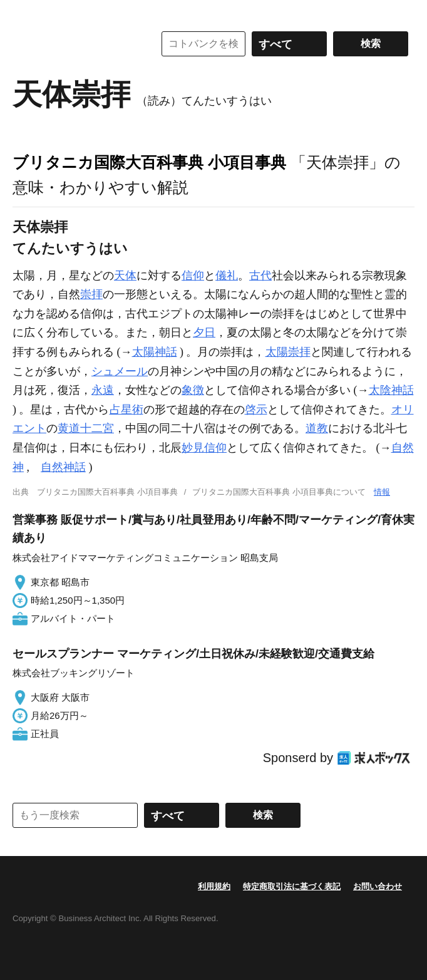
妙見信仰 (204, 448)
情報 (382, 492)
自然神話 (63, 467)
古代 (260, 276)
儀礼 (227, 276)
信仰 (193, 276)
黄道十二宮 (86, 428)
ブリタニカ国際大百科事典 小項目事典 (149, 162)
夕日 (204, 333)
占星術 (126, 410)
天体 (125, 276)
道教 (317, 428)
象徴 (193, 390)
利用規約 (214, 886)
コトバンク (75, 44)
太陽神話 (155, 352)
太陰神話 (391, 390)
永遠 (103, 390)
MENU (25, 13)
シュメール (120, 371)
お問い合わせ (378, 886)
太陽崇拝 (288, 352)
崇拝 (91, 294)
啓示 (256, 410)
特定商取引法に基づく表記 (292, 886)
